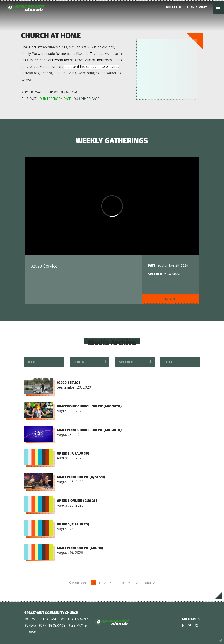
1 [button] (94, 583)
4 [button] (111, 583)
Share (170, 299)
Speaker (155, 274)
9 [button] (129, 583)
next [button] (148, 583)
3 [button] (105, 583)
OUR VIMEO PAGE (86, 99)
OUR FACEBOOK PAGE (55, 99)
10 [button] (136, 583)
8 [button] (123, 583)
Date (152, 266)
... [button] (117, 583)
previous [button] (79, 583)
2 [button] (100, 583)
